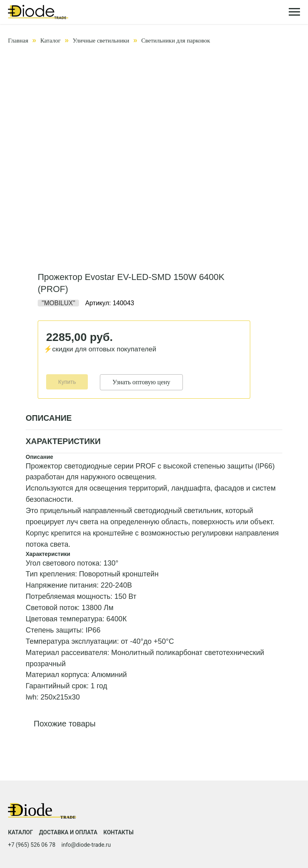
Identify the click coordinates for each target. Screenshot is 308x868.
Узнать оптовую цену (141, 382)
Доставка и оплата (68, 832)
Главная (18, 41)
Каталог (50, 41)
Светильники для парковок (175, 41)
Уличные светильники (101, 41)
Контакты (119, 832)
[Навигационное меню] (294, 12)
